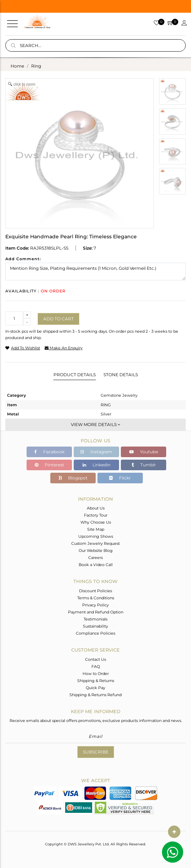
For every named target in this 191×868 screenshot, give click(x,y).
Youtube (144, 452)
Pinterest (49, 465)
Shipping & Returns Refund (95, 695)
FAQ (96, 666)
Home (17, 66)
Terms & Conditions (96, 598)
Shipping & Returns (96, 681)
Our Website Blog (96, 550)
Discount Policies (95, 591)
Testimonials (95, 619)
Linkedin (97, 465)
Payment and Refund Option (96, 612)
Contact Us (95, 659)
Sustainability (95, 626)
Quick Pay (95, 688)
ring (36, 66)
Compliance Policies (95, 633)
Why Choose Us (96, 522)
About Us (96, 508)
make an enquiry (64, 348)
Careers (95, 558)
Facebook (49, 452)
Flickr (120, 478)
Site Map (96, 529)
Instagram (96, 452)
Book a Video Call (96, 565)
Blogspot (73, 478)
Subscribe (96, 752)
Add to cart (58, 319)
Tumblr (144, 465)
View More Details (96, 424)
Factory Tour (96, 515)
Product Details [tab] (75, 375)
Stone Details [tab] (121, 375)
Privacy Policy (95, 605)
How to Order (96, 674)
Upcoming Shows (96, 536)
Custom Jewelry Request (95, 543)
